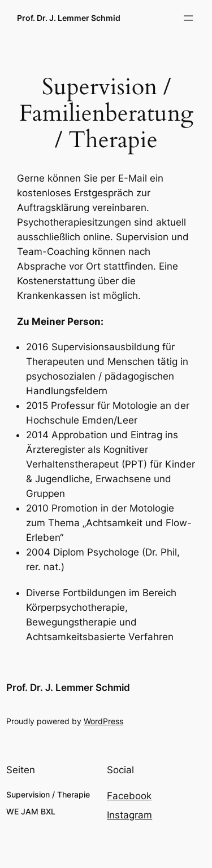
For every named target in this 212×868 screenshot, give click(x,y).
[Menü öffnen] (188, 18)
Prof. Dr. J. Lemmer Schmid (69, 18)
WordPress (103, 721)
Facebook (129, 796)
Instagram (129, 815)
